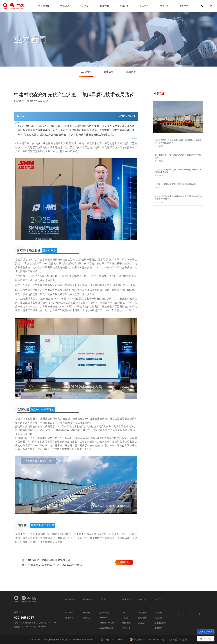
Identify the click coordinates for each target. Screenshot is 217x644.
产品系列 (84, 6)
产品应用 (126, 628)
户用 (124, 612)
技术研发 (65, 6)
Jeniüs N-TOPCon (107, 623)
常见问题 (157, 618)
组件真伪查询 (159, 623)
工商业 (125, 618)
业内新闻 (85, 73)
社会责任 (143, 6)
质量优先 (88, 618)
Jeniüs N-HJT (105, 618)
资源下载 (163, 6)
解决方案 (104, 6)
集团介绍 (70, 612)
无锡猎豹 (184, 639)
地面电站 (126, 623)
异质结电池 (104, 612)
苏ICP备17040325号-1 (112, 639)
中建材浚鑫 (44, 6)
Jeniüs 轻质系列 (106, 628)
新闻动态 (124, 6)
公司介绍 (70, 618)
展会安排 (132, 73)
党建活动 (108, 73)
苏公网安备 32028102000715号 (147, 640)
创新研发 (88, 612)
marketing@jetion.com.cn (37, 627)
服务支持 (183, 6)
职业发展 (157, 628)
